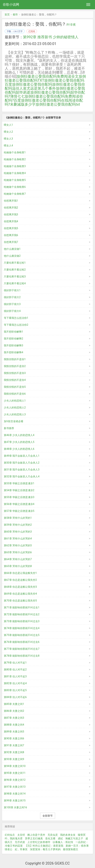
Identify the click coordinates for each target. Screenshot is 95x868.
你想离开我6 (11, 235)
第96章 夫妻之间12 (15, 780)
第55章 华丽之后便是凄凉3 (19, 497)
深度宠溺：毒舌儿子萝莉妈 (45, 849)
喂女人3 (8, 139)
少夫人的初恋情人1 (15, 401)
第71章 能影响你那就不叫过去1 (22, 607)
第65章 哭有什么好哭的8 (18, 566)
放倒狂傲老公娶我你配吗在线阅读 (48, 100)
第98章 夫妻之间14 (15, 794)
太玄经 (21, 835)
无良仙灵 (53, 835)
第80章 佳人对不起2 (15, 670)
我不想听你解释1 (13, 332)
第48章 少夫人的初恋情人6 (19, 449)
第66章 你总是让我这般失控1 (20, 573)
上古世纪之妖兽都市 (39, 842)
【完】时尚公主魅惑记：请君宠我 (44, 846)
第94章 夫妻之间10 (15, 766)
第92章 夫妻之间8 (14, 752)
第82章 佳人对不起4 (15, 683)
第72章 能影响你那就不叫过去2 (22, 614)
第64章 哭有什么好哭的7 (18, 559)
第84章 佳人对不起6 (15, 697)
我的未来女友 (68, 835)
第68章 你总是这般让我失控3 (20, 587)
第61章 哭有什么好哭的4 (18, 539)
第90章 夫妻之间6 (14, 738)
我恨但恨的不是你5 (15, 387)
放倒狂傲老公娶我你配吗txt (58, 104)
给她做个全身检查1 (15, 152)
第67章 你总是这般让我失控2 (20, 580)
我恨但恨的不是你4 (15, 380)
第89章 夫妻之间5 (14, 732)
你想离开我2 (11, 208)
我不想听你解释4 (13, 352)
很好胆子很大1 (12, 290)
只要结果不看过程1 (15, 263)
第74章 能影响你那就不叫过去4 (22, 628)
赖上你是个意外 (36, 835)
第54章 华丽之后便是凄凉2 (19, 490)
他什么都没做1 (12, 249)
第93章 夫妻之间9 (14, 759)
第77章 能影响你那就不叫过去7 (22, 649)
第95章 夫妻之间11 (15, 773)
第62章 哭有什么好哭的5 (18, 545)
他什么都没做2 (12, 256)
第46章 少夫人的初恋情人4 (19, 435)
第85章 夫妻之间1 (14, 704)
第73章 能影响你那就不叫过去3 (22, 621)
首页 (7, 15)
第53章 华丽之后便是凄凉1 (19, 483)
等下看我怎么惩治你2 (16, 325)
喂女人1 (8, 125)
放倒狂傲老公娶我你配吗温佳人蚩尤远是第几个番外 (45, 86)
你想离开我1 (11, 201)
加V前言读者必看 (14, 421)
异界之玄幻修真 (34, 838)
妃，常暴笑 (21, 849)
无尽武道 (20, 842)
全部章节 (48, 816)
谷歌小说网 (11, 4)
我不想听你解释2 (13, 339)
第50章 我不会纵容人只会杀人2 (22, 463)
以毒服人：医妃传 (63, 842)
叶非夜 (71, 25)
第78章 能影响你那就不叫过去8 (22, 656)
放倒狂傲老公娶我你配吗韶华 (54, 92)
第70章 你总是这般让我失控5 (20, 601)
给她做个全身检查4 (15, 173)
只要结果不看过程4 (15, 283)
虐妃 (60, 838)
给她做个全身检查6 (15, 187)
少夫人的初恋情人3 (15, 414)
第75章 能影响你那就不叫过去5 (22, 635)
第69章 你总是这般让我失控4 (20, 594)
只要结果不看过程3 (15, 277)
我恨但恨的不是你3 (15, 373)
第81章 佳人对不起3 (15, 676)
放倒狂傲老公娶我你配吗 (32, 84)
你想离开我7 (11, 242)
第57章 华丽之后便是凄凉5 (19, 511)
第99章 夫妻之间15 (15, 801)
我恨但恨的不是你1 (15, 359)
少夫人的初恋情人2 (15, 408)
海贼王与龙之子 (74, 838)
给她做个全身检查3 (15, 166)
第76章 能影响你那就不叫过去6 (22, 642)
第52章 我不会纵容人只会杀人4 (22, 476)
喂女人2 (8, 132)
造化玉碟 (50, 838)
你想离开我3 (11, 214)
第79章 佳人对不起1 (15, 663)
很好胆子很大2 (12, 297)
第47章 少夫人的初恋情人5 (19, 442)
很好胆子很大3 (12, 304)
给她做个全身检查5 (15, 180)
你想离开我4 (11, 221)
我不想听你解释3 (13, 345)
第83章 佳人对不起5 (15, 690)
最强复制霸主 (71, 849)
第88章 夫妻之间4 (14, 725)
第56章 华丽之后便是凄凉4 (19, 504)
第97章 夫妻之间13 (15, 787)
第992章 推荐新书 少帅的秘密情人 (51, 37)
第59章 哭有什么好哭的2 (18, 525)
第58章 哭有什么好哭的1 (18, 518)
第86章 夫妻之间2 (14, 711)
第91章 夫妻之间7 (14, 745)
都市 (15, 15)
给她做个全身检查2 (15, 159)
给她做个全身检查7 (15, 194)
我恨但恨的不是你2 (15, 366)
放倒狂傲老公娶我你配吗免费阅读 (52, 96)
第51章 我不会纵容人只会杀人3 (22, 470)
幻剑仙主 (10, 835)
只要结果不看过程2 (15, 270)
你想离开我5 (11, 228)
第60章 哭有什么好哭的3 (18, 532)
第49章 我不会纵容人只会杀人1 (22, 456)
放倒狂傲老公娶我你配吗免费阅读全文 (48, 76)
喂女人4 (8, 146)
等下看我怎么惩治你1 (16, 318)
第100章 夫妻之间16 (15, 807)
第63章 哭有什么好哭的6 (18, 552)
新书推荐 (9, 428)
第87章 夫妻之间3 (14, 718)
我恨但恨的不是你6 (15, 394)
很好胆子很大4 (12, 311)
